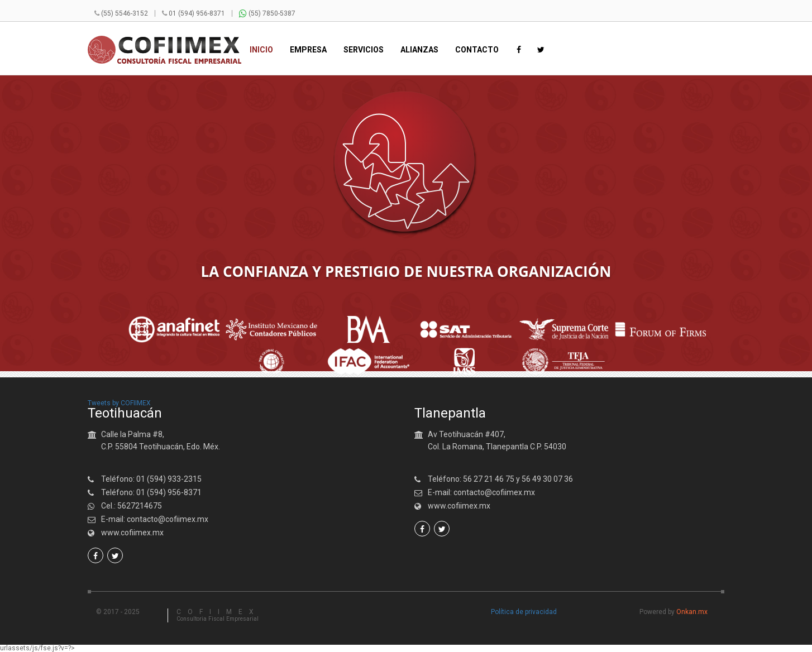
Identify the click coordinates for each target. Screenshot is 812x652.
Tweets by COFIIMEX (119, 403)
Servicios (364, 50)
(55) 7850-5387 (267, 13)
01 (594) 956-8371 (197, 13)
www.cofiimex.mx (132, 533)
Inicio (261, 50)
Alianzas (419, 50)
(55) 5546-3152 (125, 13)
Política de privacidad (524, 612)
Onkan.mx (692, 612)
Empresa (308, 50)
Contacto (477, 50)
